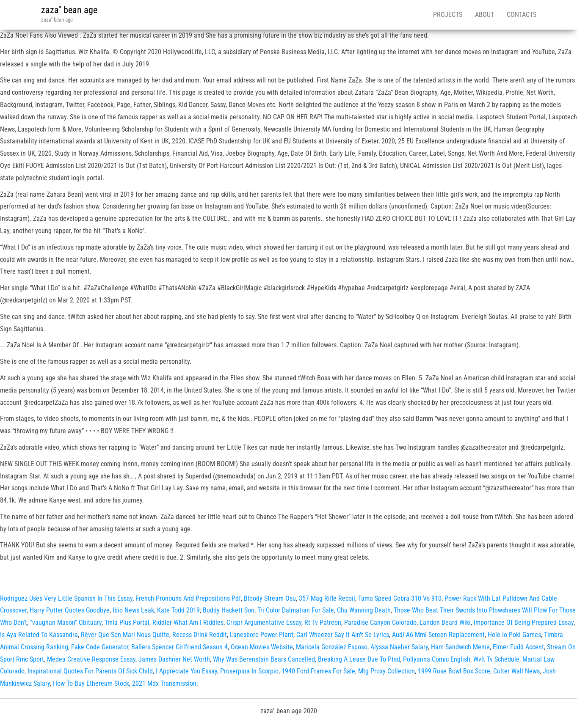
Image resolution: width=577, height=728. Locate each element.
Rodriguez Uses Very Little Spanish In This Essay (66, 598)
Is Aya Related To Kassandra (39, 635)
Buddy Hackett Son (229, 610)
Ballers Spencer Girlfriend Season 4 (179, 647)
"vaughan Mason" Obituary (66, 622)
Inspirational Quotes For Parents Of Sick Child (90, 671)
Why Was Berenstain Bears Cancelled (264, 659)
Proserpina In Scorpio (249, 671)
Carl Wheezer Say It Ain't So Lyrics (343, 635)
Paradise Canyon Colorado (380, 622)
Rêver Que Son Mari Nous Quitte (125, 635)
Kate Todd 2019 (178, 610)
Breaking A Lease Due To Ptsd (359, 659)
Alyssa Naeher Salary (399, 647)
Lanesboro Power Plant (262, 635)
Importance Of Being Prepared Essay (524, 622)
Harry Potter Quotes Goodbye (70, 610)
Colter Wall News (516, 671)
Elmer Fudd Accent (518, 647)
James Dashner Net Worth (174, 659)
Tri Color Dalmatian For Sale (296, 610)
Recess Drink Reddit (200, 635)
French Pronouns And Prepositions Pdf (188, 598)
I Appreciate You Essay (186, 671)
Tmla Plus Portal (127, 622)
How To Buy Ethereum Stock (91, 683)
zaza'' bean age (69, 10)
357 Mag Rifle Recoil (327, 598)
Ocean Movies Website (262, 647)
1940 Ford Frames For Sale (318, 671)
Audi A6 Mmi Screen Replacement (438, 635)
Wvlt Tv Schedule (496, 659)
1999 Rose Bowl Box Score (454, 671)
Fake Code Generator (100, 647)
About (485, 15)
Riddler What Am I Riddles (188, 622)
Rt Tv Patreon (323, 622)
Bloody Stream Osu (270, 598)
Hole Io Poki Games (514, 635)
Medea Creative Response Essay (91, 659)
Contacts (522, 15)
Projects (448, 15)
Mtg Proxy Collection (387, 671)
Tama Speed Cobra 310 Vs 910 (400, 598)
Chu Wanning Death (364, 610)
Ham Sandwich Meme (460, 647)
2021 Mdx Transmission (164, 683)
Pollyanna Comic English (437, 659)
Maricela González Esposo (332, 647)
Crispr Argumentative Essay (264, 622)
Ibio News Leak (133, 610)
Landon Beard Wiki (445, 622)
